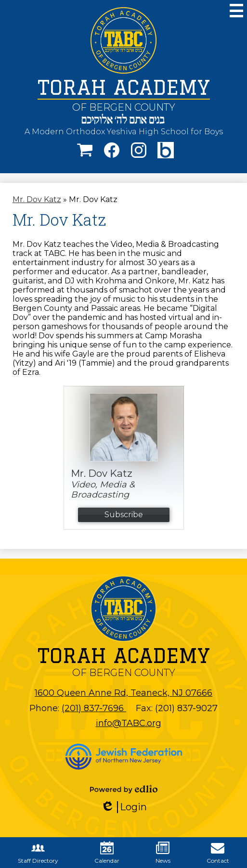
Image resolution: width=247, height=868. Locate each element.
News (163, 853)
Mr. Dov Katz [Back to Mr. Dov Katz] (37, 199)
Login (124, 807)
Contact (218, 853)
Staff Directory (38, 853)
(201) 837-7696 (94, 708)
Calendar (107, 853)
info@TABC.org (129, 723)
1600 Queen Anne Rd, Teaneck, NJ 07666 (123, 693)
